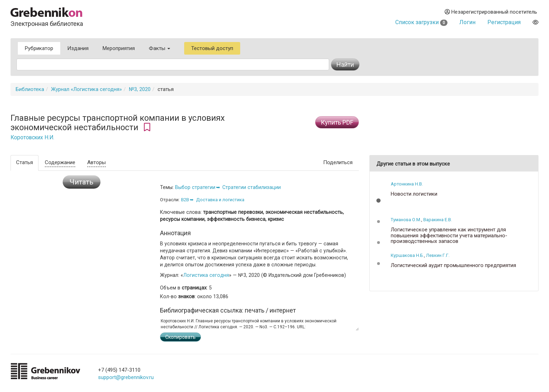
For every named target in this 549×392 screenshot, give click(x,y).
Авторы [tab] (96, 162)
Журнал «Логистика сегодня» (86, 89)
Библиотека (30, 89)
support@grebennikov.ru (126, 377)
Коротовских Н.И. (32, 138)
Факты (159, 48)
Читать (82, 182)
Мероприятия (119, 48)
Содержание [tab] (60, 162)
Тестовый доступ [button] (212, 48)
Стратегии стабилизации (252, 187)
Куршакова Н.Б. (407, 255)
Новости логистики (414, 194)
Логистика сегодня (206, 275)
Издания (78, 48)
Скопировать (180, 337)
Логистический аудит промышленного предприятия (453, 265)
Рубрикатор (39, 48)
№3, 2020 (140, 89)
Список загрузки (421, 22)
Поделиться (338, 162)
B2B (185, 200)
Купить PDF (337, 122)
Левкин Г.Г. (438, 255)
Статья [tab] (25, 162)
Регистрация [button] (504, 22)
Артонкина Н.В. (407, 184)
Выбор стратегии (195, 187)
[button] (378, 201)
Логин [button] (467, 22)
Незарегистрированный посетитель (491, 12)
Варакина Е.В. (438, 220)
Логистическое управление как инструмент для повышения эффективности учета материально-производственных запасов (449, 236)
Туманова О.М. (406, 220)
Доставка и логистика (220, 200)
